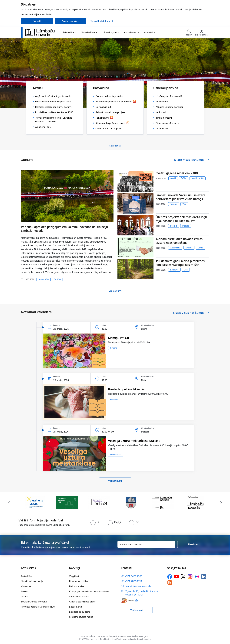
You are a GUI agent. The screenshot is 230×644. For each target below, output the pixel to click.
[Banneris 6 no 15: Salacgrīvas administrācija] (195, 502)
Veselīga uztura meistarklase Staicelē (134, 441)
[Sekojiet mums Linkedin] (204, 577)
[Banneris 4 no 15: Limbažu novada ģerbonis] (131, 502)
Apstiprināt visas (71, 21)
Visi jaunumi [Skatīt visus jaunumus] (115, 291)
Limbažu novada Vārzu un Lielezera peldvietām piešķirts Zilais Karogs (180, 197)
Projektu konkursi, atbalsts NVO (38, 607)
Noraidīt (37, 21)
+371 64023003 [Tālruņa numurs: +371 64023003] (134, 576)
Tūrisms (174, 204)
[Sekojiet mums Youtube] (177, 576)
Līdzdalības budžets (80, 612)
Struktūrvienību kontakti (34, 602)
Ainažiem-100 (198, 178)
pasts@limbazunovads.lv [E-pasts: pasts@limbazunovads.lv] (138, 586)
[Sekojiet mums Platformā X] (183, 577)
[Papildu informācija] (136, 601)
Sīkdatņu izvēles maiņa (81, 617)
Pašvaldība (27, 576)
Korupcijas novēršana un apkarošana (89, 591)
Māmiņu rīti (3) (118, 338)
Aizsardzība (44, 279)
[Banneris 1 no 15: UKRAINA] (35, 502)
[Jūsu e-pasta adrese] (146, 544)
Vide (184, 204)
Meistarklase (116, 455)
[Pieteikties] (193, 544)
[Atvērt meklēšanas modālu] (189, 33)
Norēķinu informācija (32, 581)
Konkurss (174, 270)
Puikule (186, 226)
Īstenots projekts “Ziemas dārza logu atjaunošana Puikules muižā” (181, 219)
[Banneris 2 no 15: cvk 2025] (67, 502)
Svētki (184, 178)
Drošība (57, 279)
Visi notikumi (115, 481)
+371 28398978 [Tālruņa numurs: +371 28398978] (133, 581)
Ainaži (173, 178)
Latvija (200, 248)
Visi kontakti (137, 610)
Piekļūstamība (77, 586)
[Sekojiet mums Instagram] (190, 577)
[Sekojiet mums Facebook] (170, 577)
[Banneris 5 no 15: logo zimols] (163, 502)
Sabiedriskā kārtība (79, 597)
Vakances (26, 586)
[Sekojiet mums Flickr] (197, 576)
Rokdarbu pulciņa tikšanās (126, 389)
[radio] (95, 522)
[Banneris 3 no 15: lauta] (99, 502)
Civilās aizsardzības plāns (82, 602)
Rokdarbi (114, 399)
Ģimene (114, 348)
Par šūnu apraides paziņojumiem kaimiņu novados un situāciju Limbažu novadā (64, 229)
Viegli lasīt (74, 576)
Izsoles (25, 597)
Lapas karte (75, 607)
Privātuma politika (79, 581)
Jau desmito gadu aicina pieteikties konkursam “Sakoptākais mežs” (180, 263)
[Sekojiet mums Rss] (170, 583)
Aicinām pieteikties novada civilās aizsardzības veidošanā (179, 241)
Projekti (174, 226)
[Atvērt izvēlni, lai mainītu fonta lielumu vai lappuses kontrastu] (201, 33)
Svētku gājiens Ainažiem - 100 (177, 173)
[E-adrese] (127, 601)
